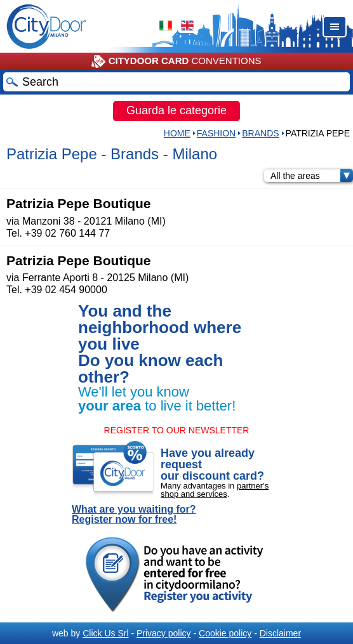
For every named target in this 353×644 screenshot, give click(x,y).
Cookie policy (225, 633)
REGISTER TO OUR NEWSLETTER (177, 430)
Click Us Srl (105, 633)
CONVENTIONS (176, 62)
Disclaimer (280, 633)
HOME (177, 133)
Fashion (216, 133)
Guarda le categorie (176, 110)
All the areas (312, 176)
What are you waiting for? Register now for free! (134, 515)
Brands (260, 133)
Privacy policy (164, 633)
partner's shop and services (215, 490)
